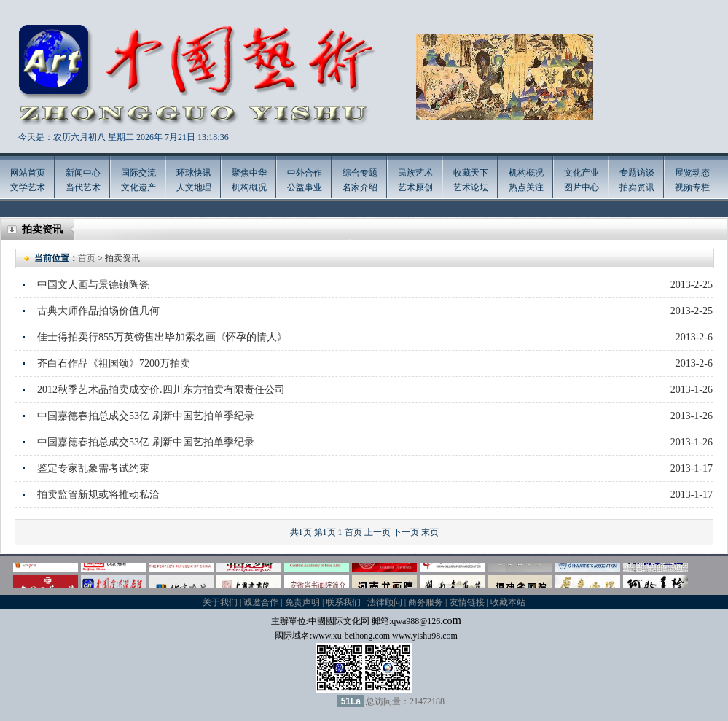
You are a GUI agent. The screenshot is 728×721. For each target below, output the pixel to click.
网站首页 (28, 173)
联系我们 (343, 602)
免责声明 (302, 602)
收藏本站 (508, 602)
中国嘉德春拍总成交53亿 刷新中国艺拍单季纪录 (146, 416)
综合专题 (360, 173)
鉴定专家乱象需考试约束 (93, 468)
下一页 (406, 532)
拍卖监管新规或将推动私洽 (98, 495)
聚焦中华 (249, 173)
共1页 (301, 532)
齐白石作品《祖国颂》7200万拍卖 (114, 363)
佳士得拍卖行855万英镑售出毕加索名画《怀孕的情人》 (162, 337)
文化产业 (582, 173)
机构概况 (249, 187)
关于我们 (220, 602)
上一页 (377, 532)
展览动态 (692, 173)
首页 (87, 258)
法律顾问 (385, 602)
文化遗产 (138, 187)
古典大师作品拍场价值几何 (98, 311)
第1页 (325, 532)
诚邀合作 (261, 602)
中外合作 (305, 173)
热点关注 (526, 187)
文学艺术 (28, 187)
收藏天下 (471, 173)
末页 (430, 532)
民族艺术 (415, 173)
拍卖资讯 (637, 187)
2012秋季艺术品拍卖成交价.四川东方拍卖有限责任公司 (161, 390)
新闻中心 (83, 173)
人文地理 (194, 187)
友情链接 (467, 602)
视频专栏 (692, 187)
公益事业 (305, 187)
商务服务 (426, 602)
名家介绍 (360, 187)
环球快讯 (194, 173)
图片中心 (582, 187)
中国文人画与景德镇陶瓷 (93, 285)
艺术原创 (415, 187)
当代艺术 (83, 187)
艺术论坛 (471, 187)
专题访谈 (637, 173)
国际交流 (138, 173)
